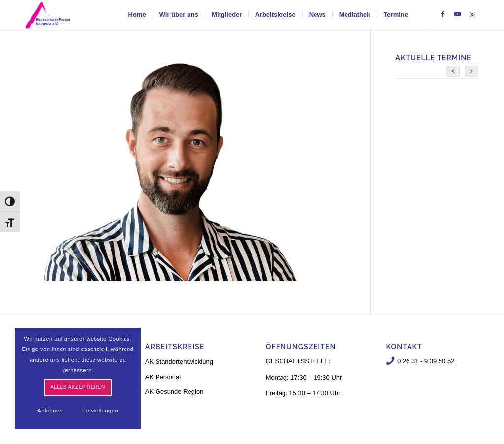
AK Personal (163, 377)
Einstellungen (100, 411)
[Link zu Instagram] (472, 14)
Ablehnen (50, 411)
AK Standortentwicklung (179, 362)
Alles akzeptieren (78, 387)
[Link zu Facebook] (442, 14)
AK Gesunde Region (174, 392)
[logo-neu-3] (48, 15)
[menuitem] (137, 15)
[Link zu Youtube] (457, 14)
